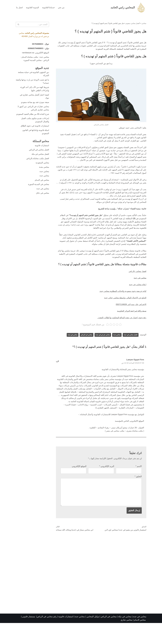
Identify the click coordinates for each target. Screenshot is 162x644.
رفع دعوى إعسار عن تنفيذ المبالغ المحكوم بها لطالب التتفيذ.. (121, 331)
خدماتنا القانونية (49, 7)
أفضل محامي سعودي (133, 23)
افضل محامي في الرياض (38, 157)
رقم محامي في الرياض (47, 638)
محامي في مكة (125, 638)
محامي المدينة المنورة (32, 61)
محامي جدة (115, 348)
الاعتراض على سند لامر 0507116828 (130, 317)
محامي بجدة (44, 175)
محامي (144, 23)
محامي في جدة (140, 290)
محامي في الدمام (42, 188)
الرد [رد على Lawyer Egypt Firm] (57, 375)
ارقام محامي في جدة (137, 297)
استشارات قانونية (42, 152)
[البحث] (35, 24)
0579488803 (37, 44)
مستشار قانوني (29, 638)
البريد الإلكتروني (107, 485)
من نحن (62, 7)
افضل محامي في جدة (130, 348)
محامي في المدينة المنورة (38, 192)
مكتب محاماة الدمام (29, 58)
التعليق (138, 496)
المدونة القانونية (33, 7)
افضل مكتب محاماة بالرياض (37, 166)
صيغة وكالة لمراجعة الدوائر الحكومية (131, 324)
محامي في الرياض (83, 348)
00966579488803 (35, 49)
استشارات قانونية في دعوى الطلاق (34, 132)
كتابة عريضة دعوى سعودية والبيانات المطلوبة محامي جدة (122, 304)
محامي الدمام (140, 641)
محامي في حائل (42, 201)
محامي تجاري (126, 641)
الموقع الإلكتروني (79, 485)
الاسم (139, 485)
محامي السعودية (42, 170)
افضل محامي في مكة (40, 161)
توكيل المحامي (93, 638)
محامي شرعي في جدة (100, 348)
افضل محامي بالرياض (137, 283)
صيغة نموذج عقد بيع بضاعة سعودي (34, 105)
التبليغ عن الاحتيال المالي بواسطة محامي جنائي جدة (124, 310)
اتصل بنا (20, 7)
